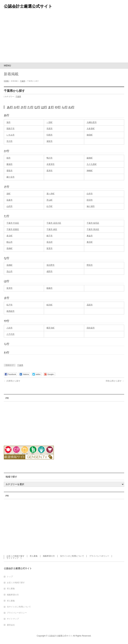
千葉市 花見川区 (54, 223)
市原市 (49, 129)
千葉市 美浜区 (93, 229)
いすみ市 (10, 135)
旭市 (8, 122)
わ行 (71, 107)
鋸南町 (90, 158)
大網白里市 (92, 122)
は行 (44, 107)
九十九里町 (92, 164)
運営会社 (11, 625)
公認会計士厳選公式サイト (28, 6)
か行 (17, 107)
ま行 (51, 107)
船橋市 (49, 288)
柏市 (8, 158)
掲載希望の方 (49, 556)
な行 (37, 107)
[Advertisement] (64, 38)
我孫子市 (10, 129)
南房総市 (10, 311)
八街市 (9, 328)
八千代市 (10, 334)
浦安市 (49, 141)
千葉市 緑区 (52, 229)
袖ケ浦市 (91, 206)
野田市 (90, 265)
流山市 (9, 271)
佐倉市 (9, 200)
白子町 (49, 206)
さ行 (23, 107)
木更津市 (50, 164)
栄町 (8, 194)
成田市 (49, 271)
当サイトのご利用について (72, 556)
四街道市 (91, 328)
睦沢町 (49, 305)
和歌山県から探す (115, 381)
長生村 (49, 242)
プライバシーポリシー (99, 556)
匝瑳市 (90, 200)
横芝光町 (50, 328)
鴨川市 (49, 158)
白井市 (90, 194)
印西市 (49, 135)
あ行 (10, 107)
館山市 (9, 242)
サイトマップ (12, 558)
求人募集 (34, 556)
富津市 (9, 288)
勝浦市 (9, 164)
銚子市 (49, 236)
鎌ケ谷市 (10, 177)
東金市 (90, 236)
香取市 (9, 171)
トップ (10, 577)
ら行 (64, 107)
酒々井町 (50, 194)
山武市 (9, 206)
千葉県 (18, 96)
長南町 (9, 248)
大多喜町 (91, 129)
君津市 (49, 171)
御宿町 (90, 135)
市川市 (9, 141)
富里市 (49, 248)
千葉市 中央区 (13, 223)
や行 (58, 107)
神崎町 (90, 171)
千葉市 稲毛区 (93, 223)
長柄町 (9, 265)
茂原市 (90, 305)
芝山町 (49, 200)
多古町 (9, 236)
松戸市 (9, 305)
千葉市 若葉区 (13, 229)
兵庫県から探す (12, 381)
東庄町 (90, 242)
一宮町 (49, 122)
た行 (30, 107)
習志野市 (50, 265)
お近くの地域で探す (15, 556)
